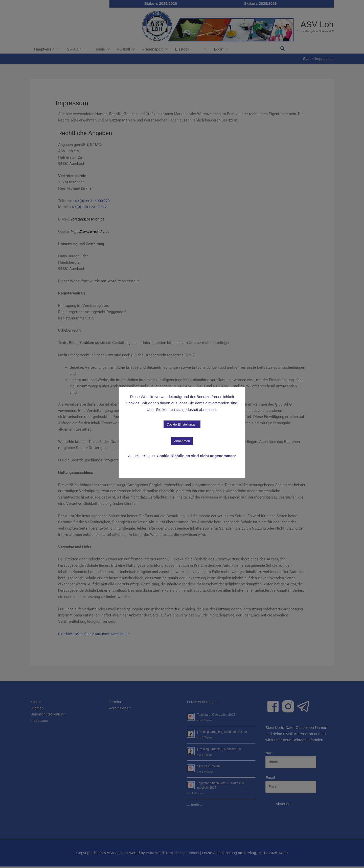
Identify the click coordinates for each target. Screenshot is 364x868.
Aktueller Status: (182, 456)
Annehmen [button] (182, 441)
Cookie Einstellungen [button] (182, 424)
